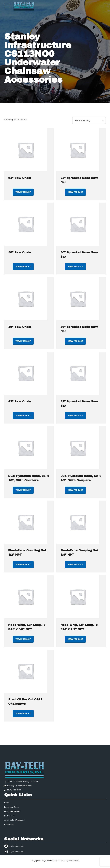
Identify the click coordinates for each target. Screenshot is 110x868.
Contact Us (9, 825)
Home (7, 803)
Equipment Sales (11, 807)
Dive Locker (9, 816)
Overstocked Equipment (15, 820)
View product (23, 192)
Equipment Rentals (12, 811)
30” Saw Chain (20, 252)
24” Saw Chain (20, 178)
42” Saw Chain (20, 401)
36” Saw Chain (20, 327)
